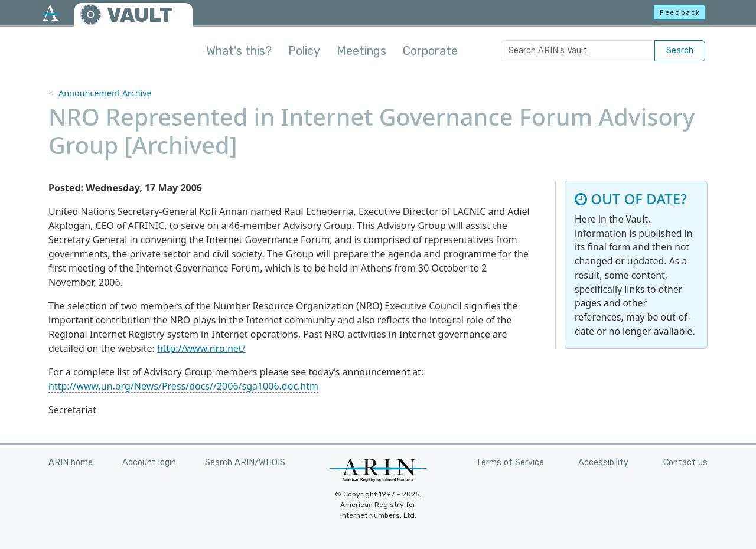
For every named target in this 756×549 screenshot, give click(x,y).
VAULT (140, 15)
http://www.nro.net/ (201, 348)
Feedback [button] (680, 12)
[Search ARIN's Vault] (578, 51)
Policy (304, 51)
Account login (149, 463)
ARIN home (71, 463)
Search (680, 50)
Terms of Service (510, 463)
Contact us (685, 463)
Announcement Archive (105, 93)
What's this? (239, 51)
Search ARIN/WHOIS (245, 463)
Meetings (361, 51)
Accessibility (603, 463)
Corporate (430, 51)
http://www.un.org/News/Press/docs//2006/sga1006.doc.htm (183, 386)
